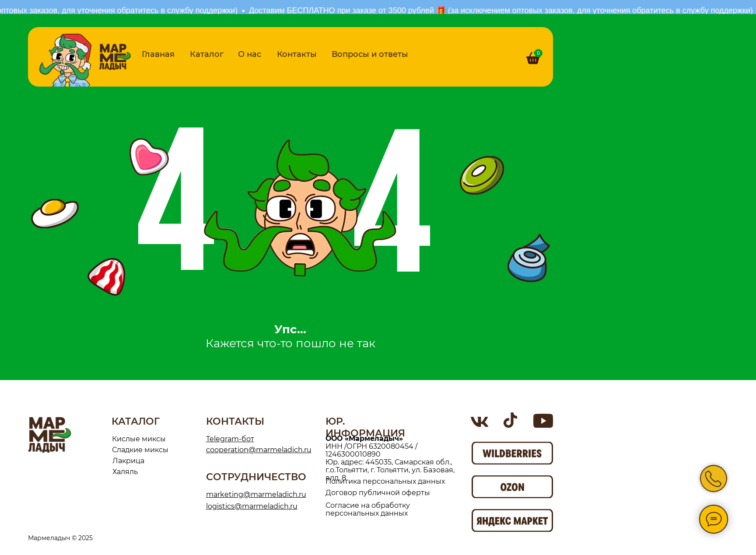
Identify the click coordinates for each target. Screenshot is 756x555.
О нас (250, 54)
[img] (115, 57)
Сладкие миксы (140, 450)
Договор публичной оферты (378, 493)
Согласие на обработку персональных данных (368, 509)
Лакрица (128, 461)
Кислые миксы (139, 439)
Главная (158, 54)
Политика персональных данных (385, 481)
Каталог (207, 54)
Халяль (125, 472)
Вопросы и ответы (370, 54)
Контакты (297, 54)
